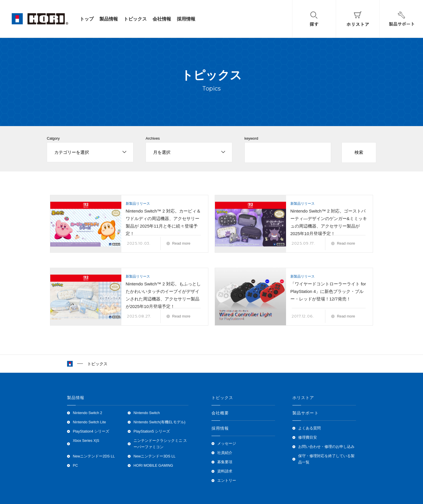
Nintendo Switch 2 (88, 413)
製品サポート (306, 413)
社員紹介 (225, 453)
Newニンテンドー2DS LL (94, 456)
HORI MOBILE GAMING (153, 466)
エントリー (227, 481)
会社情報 (162, 19)
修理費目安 (308, 437)
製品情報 (109, 19)
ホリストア (303, 398)
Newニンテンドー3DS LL (154, 456)
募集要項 (225, 462)
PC (75, 466)
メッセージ (227, 444)
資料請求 (225, 471)
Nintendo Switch (147, 413)
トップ (87, 19)
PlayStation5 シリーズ (152, 431)
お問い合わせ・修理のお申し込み (326, 447)
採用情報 (186, 19)
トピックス (135, 19)
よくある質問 (309, 428)
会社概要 (220, 413)
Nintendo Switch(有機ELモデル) (159, 422)
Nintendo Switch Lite (89, 422)
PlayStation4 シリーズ (91, 431)
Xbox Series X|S (86, 441)
